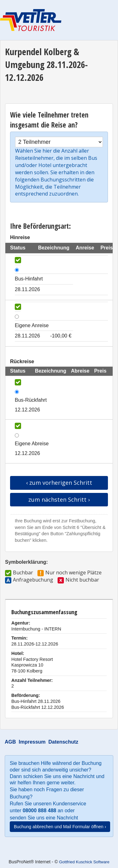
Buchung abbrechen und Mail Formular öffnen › (60, 827)
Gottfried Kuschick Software (84, 862)
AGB (10, 742)
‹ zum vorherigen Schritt (59, 483)
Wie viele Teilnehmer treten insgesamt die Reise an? (49, 120)
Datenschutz (63, 742)
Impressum (32, 742)
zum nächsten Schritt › (59, 499)
